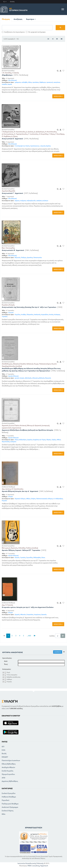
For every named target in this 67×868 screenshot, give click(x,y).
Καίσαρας (57, 314)
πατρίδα (4, 84)
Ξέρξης (54, 440)
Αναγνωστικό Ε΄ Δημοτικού (12, 139)
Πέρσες (49, 440)
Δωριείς (17, 614)
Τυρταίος (5, 316)
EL (5, 2)
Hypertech (44, 866)
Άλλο (4, 814)
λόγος (43, 557)
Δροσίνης (30, 257)
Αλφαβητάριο (7, 75)
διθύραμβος (37, 557)
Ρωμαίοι (4, 501)
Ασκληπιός (37, 314)
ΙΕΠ (3, 747)
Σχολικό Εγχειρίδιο (9, 793)
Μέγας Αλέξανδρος (21, 440)
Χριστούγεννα (35, 146)
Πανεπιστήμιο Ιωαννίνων (11, 760)
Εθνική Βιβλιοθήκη (9, 764)
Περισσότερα (58, 96)
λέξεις (30, 82)
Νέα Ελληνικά (12, 80)
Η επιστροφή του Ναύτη (22, 146)
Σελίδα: (52, 636)
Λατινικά (11, 313)
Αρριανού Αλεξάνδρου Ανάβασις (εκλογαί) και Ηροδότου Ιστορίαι (27, 430)
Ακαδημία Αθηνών (8, 767)
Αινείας (51, 314)
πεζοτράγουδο (31, 201)
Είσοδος (12, 2)
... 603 (29, 636)
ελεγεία (17, 557)
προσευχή (50, 82)
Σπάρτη (33, 499)
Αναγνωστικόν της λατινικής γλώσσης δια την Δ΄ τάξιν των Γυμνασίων (29, 307)
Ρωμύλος (18, 314)
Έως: (6, 664)
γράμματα (18, 82)
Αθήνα (59, 440)
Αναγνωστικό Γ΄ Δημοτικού (12, 193)
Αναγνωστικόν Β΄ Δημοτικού (13, 250)
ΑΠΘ (3, 778)
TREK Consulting (33, 866)
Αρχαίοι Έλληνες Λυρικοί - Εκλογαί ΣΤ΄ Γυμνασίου (21, 550)
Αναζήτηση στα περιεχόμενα (13, 32)
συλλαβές (24, 82)
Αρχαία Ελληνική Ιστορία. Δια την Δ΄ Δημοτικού (20, 491)
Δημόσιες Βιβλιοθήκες (10, 781)
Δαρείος (30, 440)
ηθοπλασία (28, 378)
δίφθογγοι (43, 82)
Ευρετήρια (31, 19)
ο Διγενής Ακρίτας (45, 146)
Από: (6, 661)
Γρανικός (44, 614)
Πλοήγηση (6, 19)
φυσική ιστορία (19, 378)
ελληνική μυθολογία (38, 378)
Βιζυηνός (17, 257)
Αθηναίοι (23, 614)
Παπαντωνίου (38, 257)
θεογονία (48, 378)
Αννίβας (23, 314)
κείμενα (17, 201)
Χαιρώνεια (37, 614)
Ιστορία (10, 497)
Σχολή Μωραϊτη (7, 771)
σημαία (10, 84)
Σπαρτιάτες (30, 614)
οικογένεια (57, 82)
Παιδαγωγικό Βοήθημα (10, 804)
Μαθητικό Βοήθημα (9, 797)
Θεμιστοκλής (6, 442)
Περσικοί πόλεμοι (20, 499)
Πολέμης (24, 257)
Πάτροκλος (30, 314)
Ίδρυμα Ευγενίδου (8, 774)
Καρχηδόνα (45, 314)
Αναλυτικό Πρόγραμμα (10, 807)
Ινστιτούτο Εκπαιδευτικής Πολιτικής (31, 863)
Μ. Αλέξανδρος (58, 499)
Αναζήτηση (18, 19)
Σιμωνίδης (29, 557)
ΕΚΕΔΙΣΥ (5, 757)
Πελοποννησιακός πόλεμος (44, 499)
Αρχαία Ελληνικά (13, 376)
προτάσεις (36, 82)
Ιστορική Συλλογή (18, 9)
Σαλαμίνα (13, 442)
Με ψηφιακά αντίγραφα (36, 32)
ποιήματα (23, 201)
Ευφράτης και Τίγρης (39, 440)
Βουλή (4, 753)
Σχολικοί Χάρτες (8, 811)
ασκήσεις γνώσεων (42, 201)
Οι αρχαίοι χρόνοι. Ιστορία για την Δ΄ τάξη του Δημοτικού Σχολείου (28, 607)
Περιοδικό (5, 800)
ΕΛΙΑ (3, 750)
